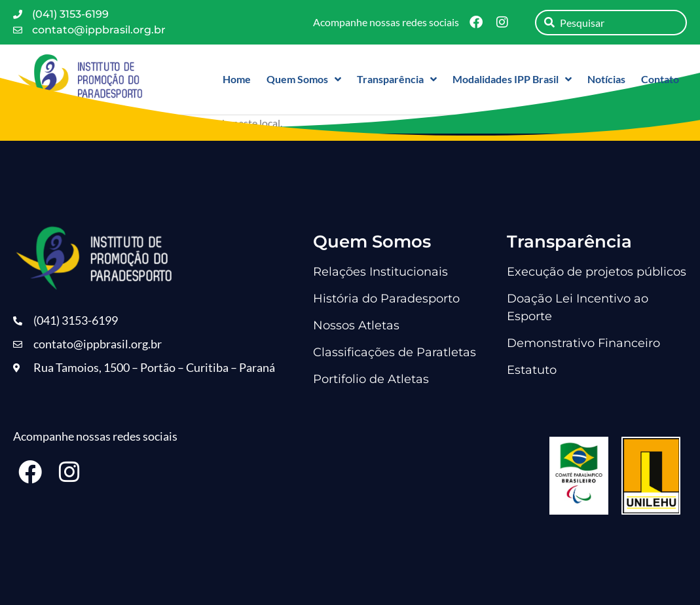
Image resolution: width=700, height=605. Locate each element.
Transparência (397, 79)
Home (237, 79)
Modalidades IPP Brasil (512, 79)
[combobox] (611, 23)
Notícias (606, 79)
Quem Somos (304, 79)
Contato (660, 79)
